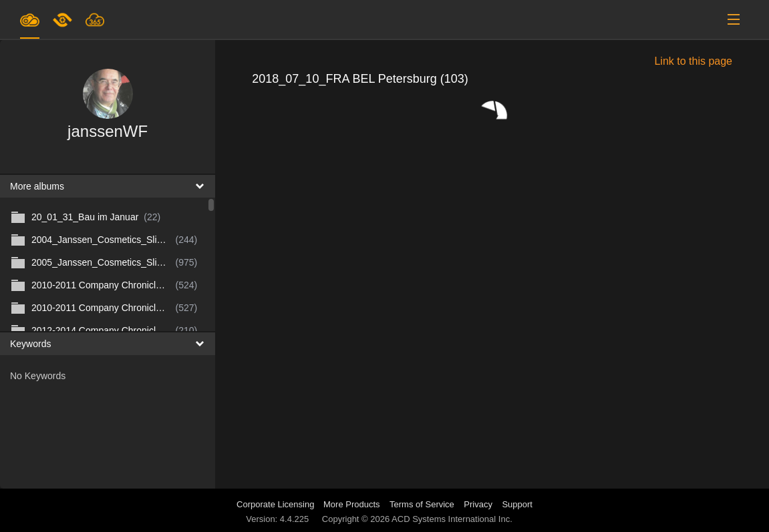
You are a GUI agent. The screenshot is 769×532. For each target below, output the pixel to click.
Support (517, 504)
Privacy (478, 504)
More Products (352, 504)
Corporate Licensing (277, 504)
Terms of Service (422, 504)
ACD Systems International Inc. (452, 519)
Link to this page (693, 61)
